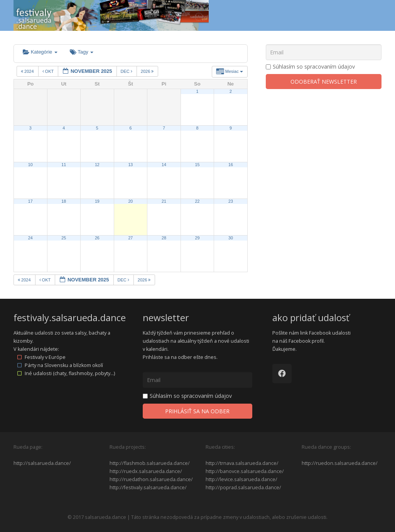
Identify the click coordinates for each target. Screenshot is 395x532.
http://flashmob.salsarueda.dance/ (150, 463)
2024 (28, 71)
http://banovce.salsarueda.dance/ (245, 471)
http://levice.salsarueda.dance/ (241, 479)
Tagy (82, 52)
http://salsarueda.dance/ (42, 463)
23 (231, 201)
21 (164, 201)
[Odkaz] (111, 15)
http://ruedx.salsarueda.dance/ (146, 471)
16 (231, 165)
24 (30, 238)
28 (164, 238)
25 (64, 238)
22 (197, 201)
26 (97, 238)
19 (97, 201)
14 (164, 165)
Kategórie (40, 52)
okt (49, 71)
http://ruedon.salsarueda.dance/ (340, 463)
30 (231, 238)
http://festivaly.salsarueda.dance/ (148, 487)
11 (64, 165)
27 (130, 238)
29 (197, 238)
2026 (148, 71)
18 (64, 201)
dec (127, 71)
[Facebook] (282, 374)
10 (30, 165)
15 (197, 165)
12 (97, 165)
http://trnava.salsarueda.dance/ (242, 463)
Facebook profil (306, 341)
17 (30, 201)
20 (130, 201)
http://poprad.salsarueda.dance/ (243, 487)
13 (130, 165)
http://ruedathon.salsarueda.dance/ (151, 479)
